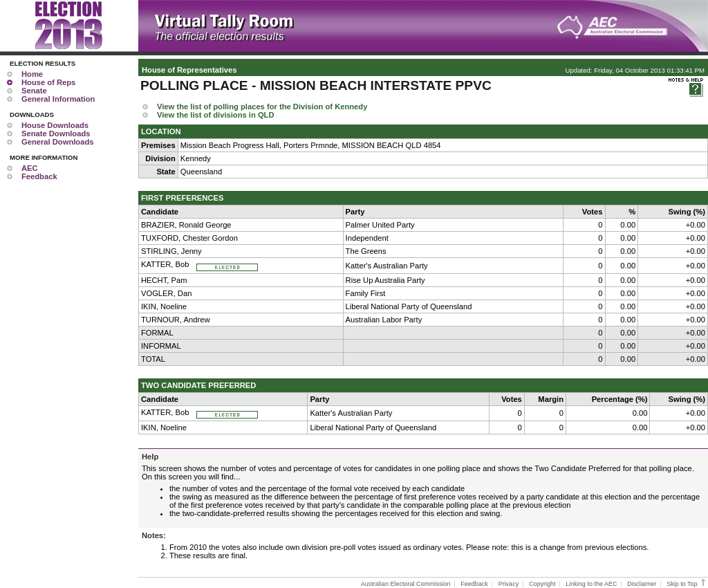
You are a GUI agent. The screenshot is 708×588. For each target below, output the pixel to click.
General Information (58, 99)
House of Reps (48, 82)
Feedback (39, 176)
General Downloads (57, 142)
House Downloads (55, 125)
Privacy (509, 584)
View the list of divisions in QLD (216, 115)
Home (32, 74)
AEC (30, 168)
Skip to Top (687, 584)
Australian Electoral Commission (406, 584)
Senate (34, 91)
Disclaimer (642, 584)
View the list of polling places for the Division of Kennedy (262, 107)
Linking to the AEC (591, 584)
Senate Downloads (56, 134)
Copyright (542, 584)
